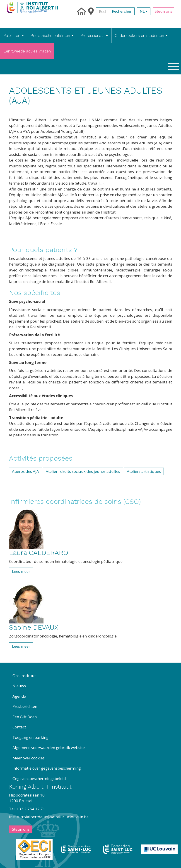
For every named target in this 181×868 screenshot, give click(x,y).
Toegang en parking (30, 737)
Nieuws (19, 686)
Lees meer (21, 571)
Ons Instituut (24, 676)
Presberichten (25, 706)
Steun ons (163, 11)
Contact (19, 727)
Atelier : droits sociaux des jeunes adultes (83, 471)
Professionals (94, 36)
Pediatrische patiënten (52, 36)
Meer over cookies (29, 758)
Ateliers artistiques (144, 471)
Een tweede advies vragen (27, 51)
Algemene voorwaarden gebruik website (49, 748)
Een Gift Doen (25, 717)
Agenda (19, 696)
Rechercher (122, 11)
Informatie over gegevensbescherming (47, 768)
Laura (39, 553)
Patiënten (13, 36)
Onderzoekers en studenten (141, 36)
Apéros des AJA (25, 471)
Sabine (34, 627)
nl (144, 11)
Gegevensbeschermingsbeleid (39, 779)
